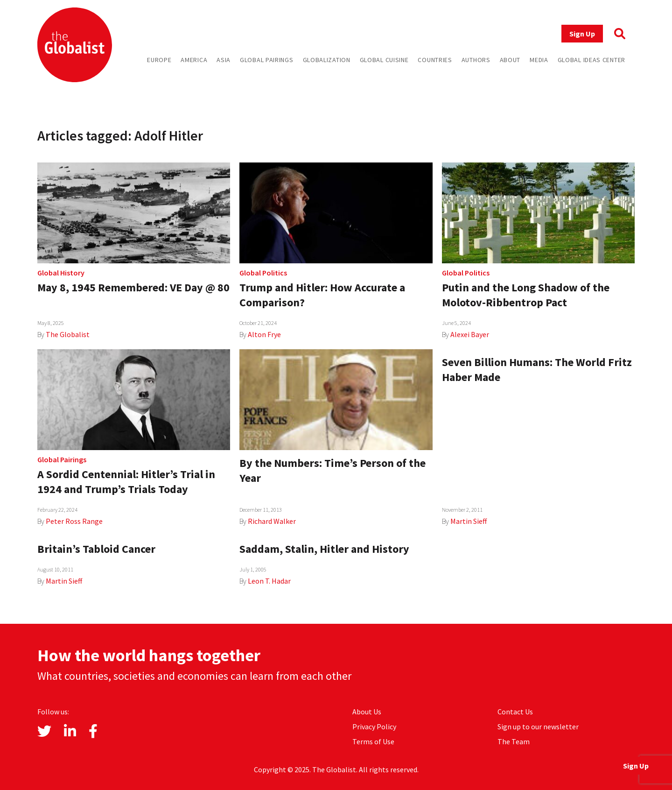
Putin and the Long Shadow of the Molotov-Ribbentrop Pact (526, 295)
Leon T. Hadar (269, 581)
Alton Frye (264, 334)
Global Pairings (267, 60)
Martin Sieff (469, 521)
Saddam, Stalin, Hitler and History (324, 549)
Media (539, 60)
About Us (367, 712)
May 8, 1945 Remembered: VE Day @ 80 (133, 287)
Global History (61, 273)
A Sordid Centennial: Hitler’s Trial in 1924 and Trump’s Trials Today (126, 482)
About (510, 60)
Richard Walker (272, 521)
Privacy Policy (374, 727)
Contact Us (515, 712)
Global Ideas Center (591, 60)
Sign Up (582, 34)
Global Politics (263, 273)
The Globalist (68, 334)
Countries (435, 60)
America (194, 60)
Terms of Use (373, 741)
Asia (224, 60)
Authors (476, 60)
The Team (514, 741)
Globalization (327, 60)
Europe (159, 60)
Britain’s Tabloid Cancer (96, 549)
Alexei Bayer (470, 334)
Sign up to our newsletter (538, 727)
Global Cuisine (384, 60)
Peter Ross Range (74, 521)
